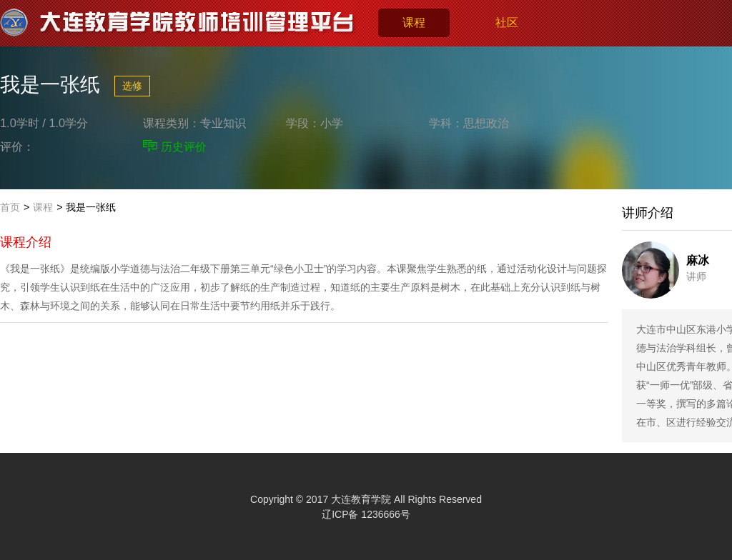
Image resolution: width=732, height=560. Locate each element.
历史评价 (184, 146)
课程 (414, 22)
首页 (10, 207)
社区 (507, 22)
